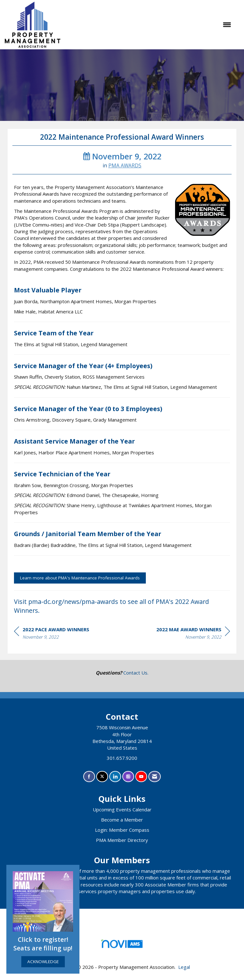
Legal (184, 967)
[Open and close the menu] (149, 25)
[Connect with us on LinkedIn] (115, 777)
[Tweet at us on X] (102, 777)
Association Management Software (122, 946)
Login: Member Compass (122, 830)
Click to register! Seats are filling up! (43, 944)
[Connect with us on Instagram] (128, 777)
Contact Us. (136, 673)
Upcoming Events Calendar (122, 809)
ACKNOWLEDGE (43, 962)
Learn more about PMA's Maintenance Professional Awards (80, 578)
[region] (193, 634)
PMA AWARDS (125, 165)
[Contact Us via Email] (155, 777)
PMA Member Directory (122, 840)
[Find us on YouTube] (141, 777)
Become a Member (122, 820)
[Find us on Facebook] (89, 777)
